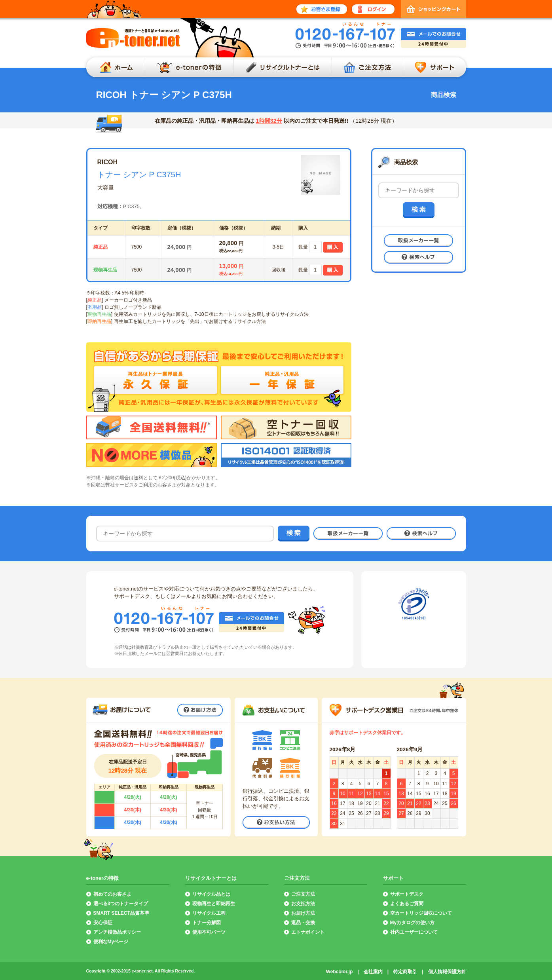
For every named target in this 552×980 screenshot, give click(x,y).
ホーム (114, 67)
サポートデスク (407, 894)
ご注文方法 (367, 67)
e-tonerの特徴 (189, 67)
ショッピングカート (433, 9)
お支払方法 (303, 904)
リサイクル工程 (209, 913)
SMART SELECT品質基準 (121, 913)
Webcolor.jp (340, 972)
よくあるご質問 (407, 904)
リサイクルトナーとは (283, 67)
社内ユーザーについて (414, 932)
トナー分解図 (207, 923)
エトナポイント (308, 932)
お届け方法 (200, 710)
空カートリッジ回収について (421, 913)
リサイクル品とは (211, 894)
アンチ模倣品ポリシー (117, 932)
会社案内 (373, 972)
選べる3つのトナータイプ (121, 904)
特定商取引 (405, 972)
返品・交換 (303, 923)
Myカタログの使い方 (413, 923)
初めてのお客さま (112, 894)
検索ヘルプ (418, 257)
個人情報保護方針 (447, 972)
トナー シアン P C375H (139, 175)
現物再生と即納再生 (214, 904)
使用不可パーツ (209, 932)
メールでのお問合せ (433, 38)
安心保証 (103, 923)
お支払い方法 (276, 822)
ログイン (373, 9)
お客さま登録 (322, 9)
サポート (436, 67)
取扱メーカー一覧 (418, 241)
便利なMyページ (111, 942)
